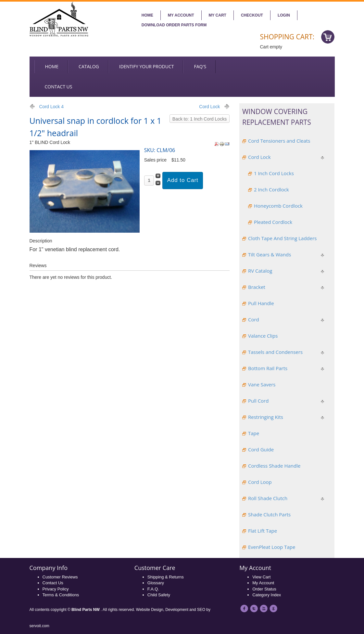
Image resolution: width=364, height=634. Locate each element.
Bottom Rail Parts (268, 368)
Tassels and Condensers (275, 352)
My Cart (218, 15)
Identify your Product (147, 66)
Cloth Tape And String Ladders (282, 238)
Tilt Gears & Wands (270, 254)
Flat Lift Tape (263, 531)
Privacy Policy (56, 589)
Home (147, 15)
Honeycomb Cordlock (278, 206)
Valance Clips (263, 336)
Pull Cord (258, 401)
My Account (263, 583)
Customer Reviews (60, 577)
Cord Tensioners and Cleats (279, 141)
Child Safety (159, 595)
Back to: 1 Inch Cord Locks (200, 119)
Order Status (264, 589)
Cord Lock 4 (51, 107)
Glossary (156, 583)
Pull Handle (261, 303)
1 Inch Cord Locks (274, 173)
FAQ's (200, 66)
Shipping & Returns (166, 577)
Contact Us (53, 583)
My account (181, 15)
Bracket (257, 287)
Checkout (252, 15)
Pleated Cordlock (273, 222)
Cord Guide (261, 449)
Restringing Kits (266, 417)
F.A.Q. (153, 589)
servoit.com (39, 626)
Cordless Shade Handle (274, 466)
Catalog (89, 66)
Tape (254, 433)
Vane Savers (262, 384)
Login (284, 15)
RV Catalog (260, 271)
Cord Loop (260, 482)
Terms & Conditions (61, 595)
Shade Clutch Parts (269, 514)
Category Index (267, 595)
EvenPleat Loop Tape (272, 547)
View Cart (261, 577)
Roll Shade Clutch (268, 498)
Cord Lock (209, 107)
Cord (254, 319)
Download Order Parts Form (174, 25)
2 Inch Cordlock (271, 189)
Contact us (59, 87)
